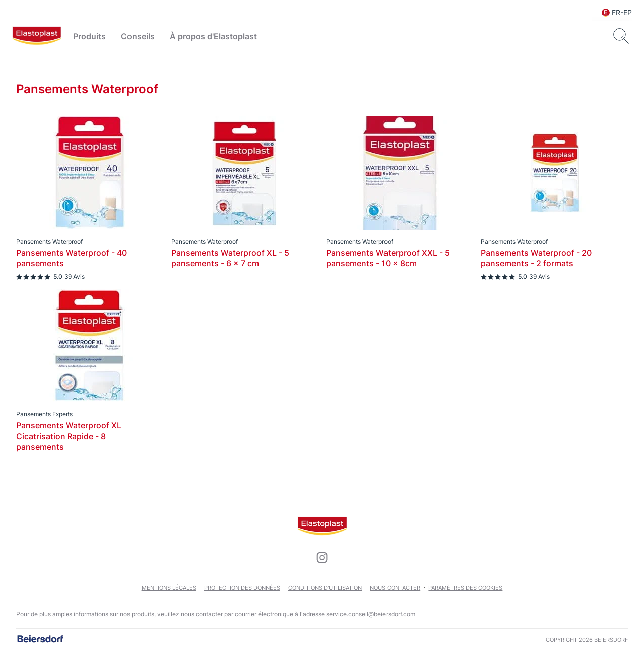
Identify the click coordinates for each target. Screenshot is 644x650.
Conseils (138, 36)
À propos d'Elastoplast (213, 36)
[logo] (37, 36)
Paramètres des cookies (465, 588)
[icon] (322, 558)
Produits (90, 36)
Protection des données (242, 588)
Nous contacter (395, 588)
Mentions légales (169, 588)
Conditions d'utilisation (325, 588)
